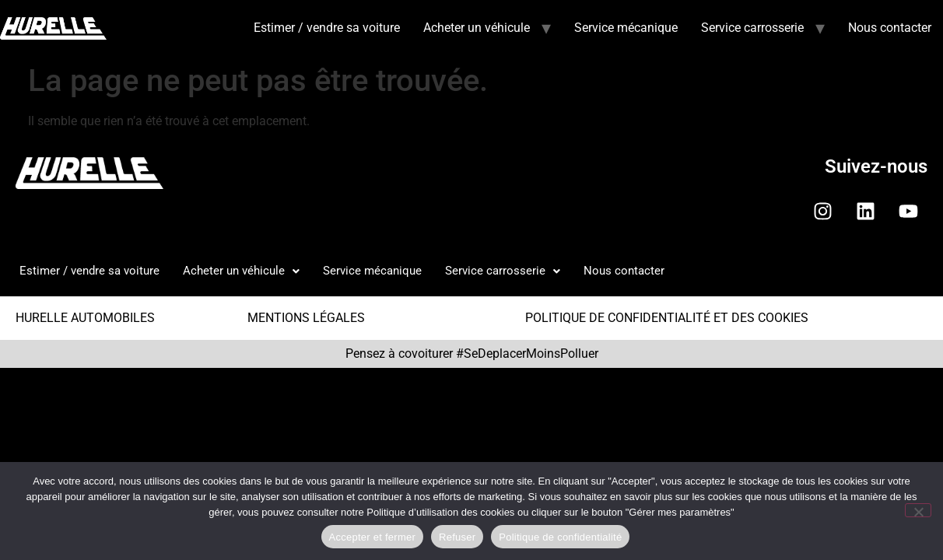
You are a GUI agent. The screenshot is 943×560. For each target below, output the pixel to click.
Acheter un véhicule (477, 28)
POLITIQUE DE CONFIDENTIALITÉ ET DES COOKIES (667, 318)
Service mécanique (626, 28)
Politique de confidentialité (560, 537)
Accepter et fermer (372, 537)
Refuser (457, 537)
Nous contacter (890, 28)
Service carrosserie (752, 28)
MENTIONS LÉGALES (306, 318)
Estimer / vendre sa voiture (327, 28)
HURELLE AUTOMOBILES (85, 318)
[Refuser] (918, 510)
